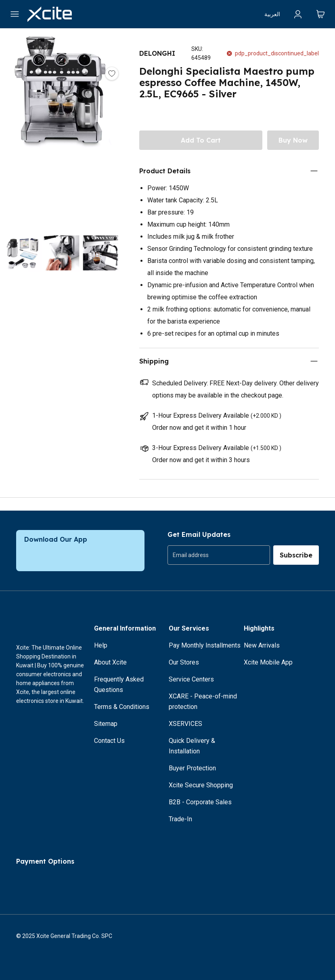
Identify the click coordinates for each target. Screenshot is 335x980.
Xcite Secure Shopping (201, 785)
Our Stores (184, 662)
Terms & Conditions (122, 707)
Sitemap (106, 724)
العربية (272, 14)
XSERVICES (185, 724)
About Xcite (110, 662)
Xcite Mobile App (268, 662)
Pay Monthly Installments (205, 645)
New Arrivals (262, 645)
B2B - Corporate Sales (200, 802)
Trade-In (180, 819)
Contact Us (109, 741)
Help (101, 645)
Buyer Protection (192, 768)
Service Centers (191, 679)
